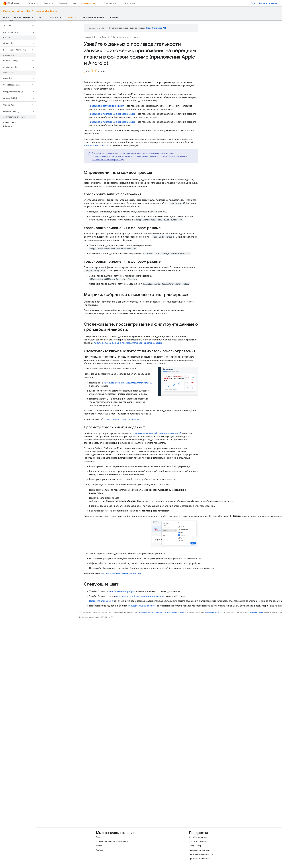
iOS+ (88, 71)
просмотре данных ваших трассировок (122, 573)
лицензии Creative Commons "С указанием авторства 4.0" (162, 612)
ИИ (40, 17)
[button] (16, 26)
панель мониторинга (126, 383)
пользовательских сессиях (142, 606)
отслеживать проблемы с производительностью (141, 596)
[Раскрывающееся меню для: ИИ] (45, 17)
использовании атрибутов (122, 591)
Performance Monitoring (43, 12)
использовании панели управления (122, 419)
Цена (74, 3)
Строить (31, 3)
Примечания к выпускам (199, 850)
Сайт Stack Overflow (198, 841)
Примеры (113, 17)
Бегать (47, 3)
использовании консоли (96, 146)
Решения (63, 3)
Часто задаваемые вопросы (201, 854)
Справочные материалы (93, 17)
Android (101, 71)
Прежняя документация (200, 859)
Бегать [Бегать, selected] (70, 17)
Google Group (195, 846)
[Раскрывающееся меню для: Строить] (38, 3)
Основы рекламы (22, 17)
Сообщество (110, 3)
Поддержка (130, 3)
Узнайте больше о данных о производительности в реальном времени (129, 343)
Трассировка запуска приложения (107, 106)
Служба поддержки (198, 837)
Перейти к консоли (268, 3)
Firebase (87, 37)
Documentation (13, 12)
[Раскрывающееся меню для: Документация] (98, 3)
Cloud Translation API (156, 28)
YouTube (100, 850)
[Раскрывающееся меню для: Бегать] (53, 3)
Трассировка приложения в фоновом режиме (112, 114)
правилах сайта (256, 612)
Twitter (99, 846)
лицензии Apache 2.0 (214, 612)
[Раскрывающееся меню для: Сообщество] (119, 3)
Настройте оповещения (101, 601)
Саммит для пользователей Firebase (112, 841)
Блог (253, 3)
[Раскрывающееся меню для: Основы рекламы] (33, 17)
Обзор (6, 17)
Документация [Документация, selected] (88, 3)
